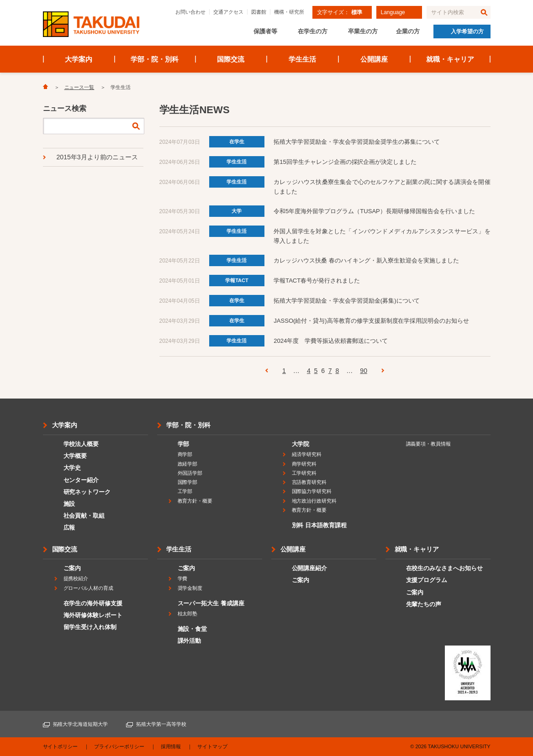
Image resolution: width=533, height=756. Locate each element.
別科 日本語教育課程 (319, 525)
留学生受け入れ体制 (90, 627)
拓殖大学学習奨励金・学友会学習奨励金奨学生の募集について (357, 142)
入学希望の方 (467, 31)
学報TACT (237, 280)
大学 (237, 211)
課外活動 (190, 641)
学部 (184, 444)
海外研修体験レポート (93, 615)
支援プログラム (427, 580)
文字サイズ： (340, 12)
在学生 (237, 142)
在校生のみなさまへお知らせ (445, 568)
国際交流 (231, 59)
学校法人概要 (81, 444)
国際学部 (188, 482)
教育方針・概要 (195, 501)
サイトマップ (212, 746)
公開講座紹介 (310, 568)
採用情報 (171, 746)
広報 (69, 528)
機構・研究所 (289, 12)
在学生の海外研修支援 (93, 603)
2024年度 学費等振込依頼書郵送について (331, 341)
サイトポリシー (61, 746)
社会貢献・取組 (84, 516)
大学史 (72, 468)
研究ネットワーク (87, 492)
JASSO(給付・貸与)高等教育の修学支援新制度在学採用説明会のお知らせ (371, 321)
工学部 (185, 491)
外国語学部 (190, 473)
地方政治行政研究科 (314, 501)
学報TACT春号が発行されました (317, 281)
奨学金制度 (190, 588)
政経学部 (188, 464)
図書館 (259, 12)
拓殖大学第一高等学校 (161, 724)
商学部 (185, 454)
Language (393, 12)
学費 (183, 578)
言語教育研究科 (309, 482)
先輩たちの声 (424, 604)
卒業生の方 (363, 31)
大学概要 (75, 456)
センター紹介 (81, 480)
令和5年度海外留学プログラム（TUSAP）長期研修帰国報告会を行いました (374, 211)
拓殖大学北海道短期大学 (81, 724)
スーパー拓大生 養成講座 (211, 603)
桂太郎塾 (188, 614)
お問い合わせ (190, 12)
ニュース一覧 (79, 87)
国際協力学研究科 (312, 491)
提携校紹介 (76, 578)
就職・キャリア (450, 59)
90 (364, 371)
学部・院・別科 (155, 59)
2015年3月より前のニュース (98, 157)
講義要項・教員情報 (429, 444)
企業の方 (408, 31)
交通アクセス (228, 12)
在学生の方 (313, 31)
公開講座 (374, 59)
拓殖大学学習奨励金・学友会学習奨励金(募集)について (347, 301)
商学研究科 (304, 464)
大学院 (301, 444)
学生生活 (302, 59)
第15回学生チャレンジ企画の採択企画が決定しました (345, 162)
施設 (69, 504)
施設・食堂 (193, 629)
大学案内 (79, 59)
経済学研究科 (307, 454)
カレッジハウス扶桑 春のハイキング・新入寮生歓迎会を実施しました (366, 260)
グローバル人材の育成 (89, 588)
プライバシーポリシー (119, 746)
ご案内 (72, 568)
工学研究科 (304, 473)
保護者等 (265, 31)
